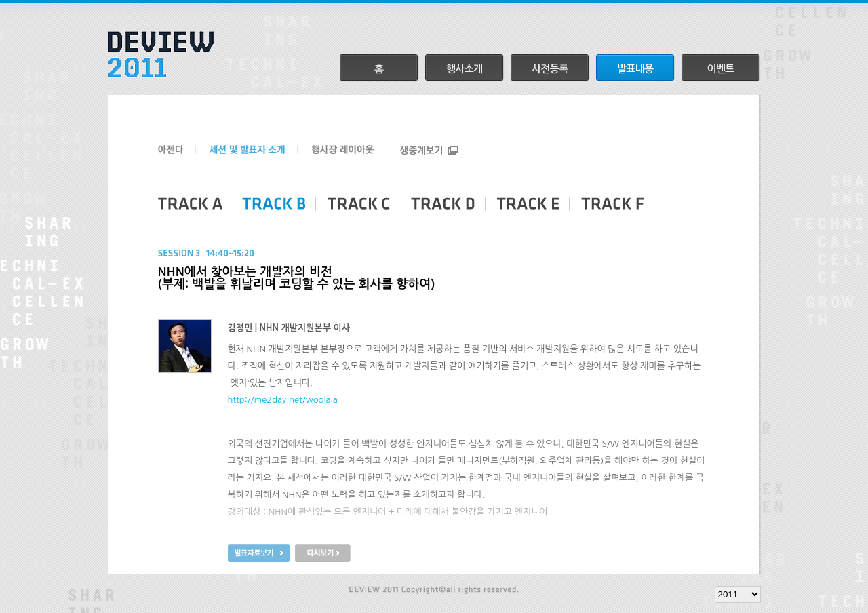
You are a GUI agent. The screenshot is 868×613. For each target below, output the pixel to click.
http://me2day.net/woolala (283, 400)
